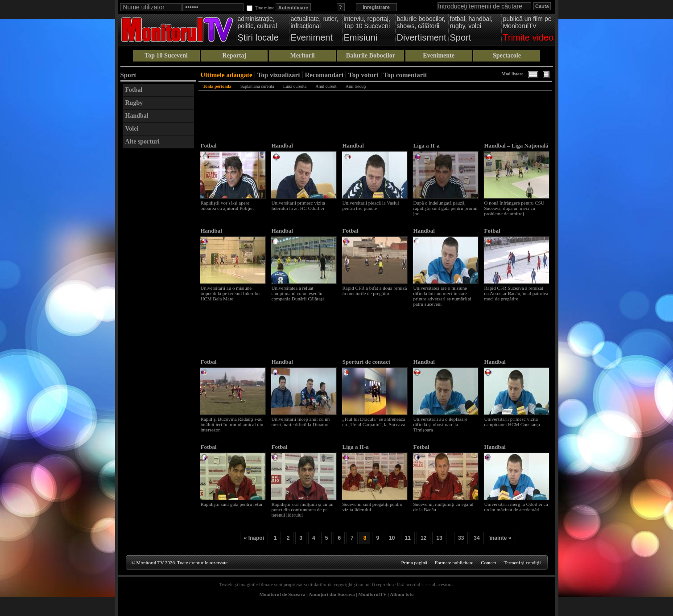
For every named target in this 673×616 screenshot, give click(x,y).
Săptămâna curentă (257, 86)
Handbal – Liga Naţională (516, 146)
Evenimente (439, 55)
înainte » (501, 538)
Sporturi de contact (367, 362)
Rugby (134, 103)
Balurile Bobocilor (371, 55)
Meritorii (303, 55)
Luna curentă (295, 86)
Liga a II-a (427, 146)
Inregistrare (376, 7)
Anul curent (326, 86)
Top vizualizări (279, 75)
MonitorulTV (372, 594)
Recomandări (324, 75)
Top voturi (363, 75)
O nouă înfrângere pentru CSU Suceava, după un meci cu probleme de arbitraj (514, 208)
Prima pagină (414, 563)
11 (408, 538)
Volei (132, 129)
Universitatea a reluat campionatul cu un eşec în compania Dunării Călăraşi (298, 293)
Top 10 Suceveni (166, 55)
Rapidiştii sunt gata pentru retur (232, 504)
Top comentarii (405, 75)
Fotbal (134, 90)
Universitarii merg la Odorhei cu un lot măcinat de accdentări (516, 507)
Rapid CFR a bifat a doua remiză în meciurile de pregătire (375, 291)
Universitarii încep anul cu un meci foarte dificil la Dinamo (301, 422)
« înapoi (254, 538)
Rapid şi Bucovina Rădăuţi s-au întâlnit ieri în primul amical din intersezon (232, 424)
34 (477, 538)
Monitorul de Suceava (282, 594)
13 (439, 538)
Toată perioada (217, 86)
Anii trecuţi (356, 86)
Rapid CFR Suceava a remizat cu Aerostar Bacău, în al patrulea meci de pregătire (516, 293)
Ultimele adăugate (227, 75)
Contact (488, 563)
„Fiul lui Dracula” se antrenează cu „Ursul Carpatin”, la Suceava (374, 422)
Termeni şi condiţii (522, 563)
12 (423, 538)
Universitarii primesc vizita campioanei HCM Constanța (512, 422)
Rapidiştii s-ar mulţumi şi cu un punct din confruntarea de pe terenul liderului (303, 509)
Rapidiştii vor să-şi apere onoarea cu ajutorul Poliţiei (227, 205)
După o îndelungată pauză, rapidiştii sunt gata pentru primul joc (446, 208)
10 (392, 538)
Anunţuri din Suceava (332, 594)
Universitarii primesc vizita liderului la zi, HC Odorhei (298, 205)
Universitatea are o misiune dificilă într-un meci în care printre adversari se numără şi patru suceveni (442, 296)
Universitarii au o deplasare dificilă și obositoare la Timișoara (440, 424)
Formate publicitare (454, 563)
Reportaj (235, 55)
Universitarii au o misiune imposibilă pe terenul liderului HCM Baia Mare (230, 293)
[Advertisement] (158, 287)
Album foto (402, 594)
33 (461, 538)
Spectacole (507, 55)
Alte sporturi (142, 142)
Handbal (137, 116)
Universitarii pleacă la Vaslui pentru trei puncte (371, 205)
